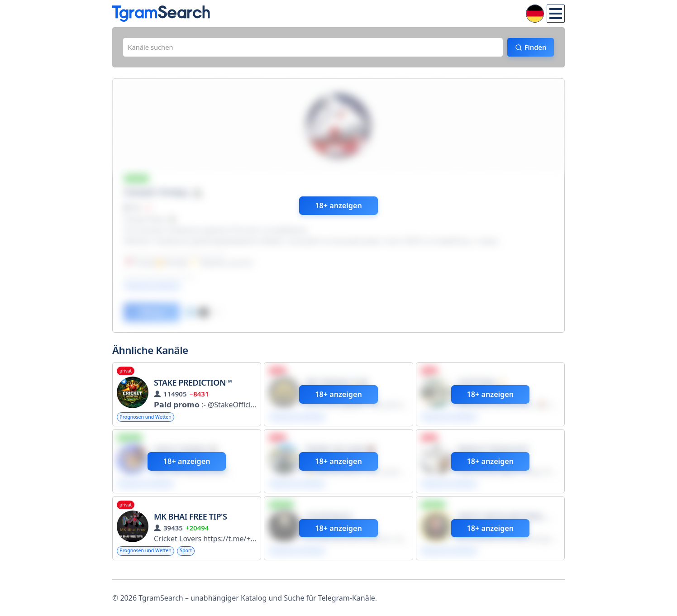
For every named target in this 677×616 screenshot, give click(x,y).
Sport (195, 559)
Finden (531, 48)
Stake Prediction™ (193, 388)
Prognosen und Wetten (149, 423)
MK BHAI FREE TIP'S (190, 524)
